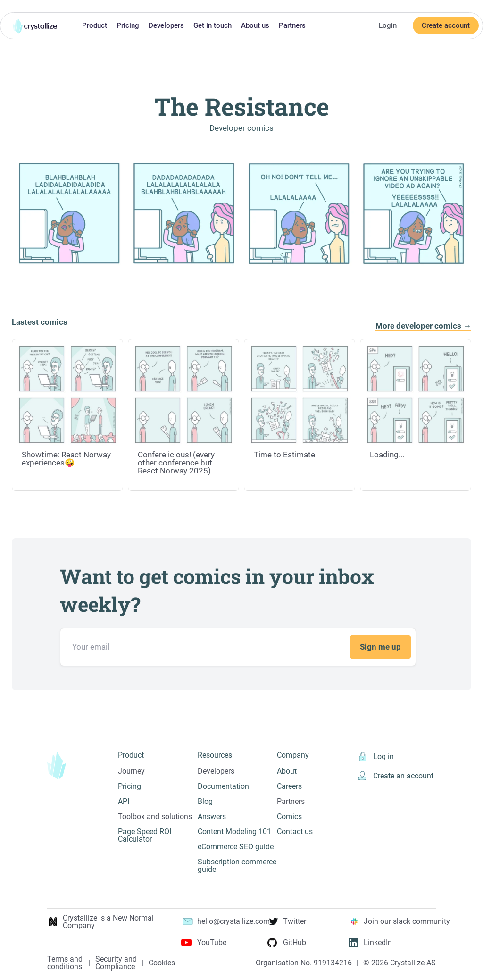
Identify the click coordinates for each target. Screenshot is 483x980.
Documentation (223, 786)
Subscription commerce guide (237, 866)
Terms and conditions (65, 963)
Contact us (295, 832)
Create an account (395, 776)
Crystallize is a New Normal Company (100, 922)
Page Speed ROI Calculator (145, 835)
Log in (375, 757)
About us (255, 25)
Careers (289, 786)
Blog (205, 801)
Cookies (162, 963)
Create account (446, 25)
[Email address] (238, 647)
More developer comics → (423, 326)
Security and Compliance (116, 963)
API (124, 801)
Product (95, 25)
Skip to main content (4, 6)
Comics (289, 816)
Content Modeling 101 (234, 832)
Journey (131, 771)
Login (388, 25)
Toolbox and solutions (155, 816)
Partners (292, 25)
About (287, 771)
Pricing (128, 25)
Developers (166, 25)
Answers (212, 816)
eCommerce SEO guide (236, 847)
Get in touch (212, 25)
